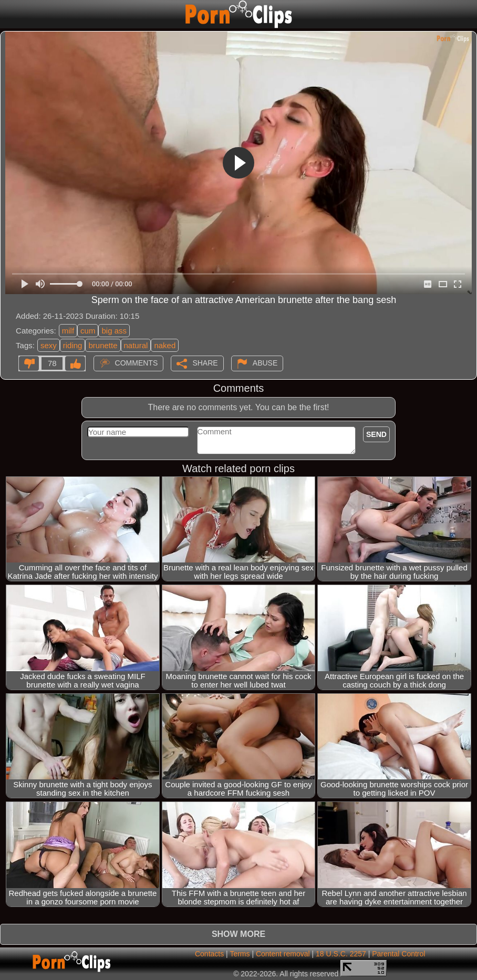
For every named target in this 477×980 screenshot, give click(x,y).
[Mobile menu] (9, 14)
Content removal (283, 954)
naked (165, 345)
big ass (114, 331)
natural (136, 345)
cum (88, 331)
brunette (103, 345)
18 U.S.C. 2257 (341, 954)
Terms (240, 954)
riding (73, 345)
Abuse (265, 363)
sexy (49, 345)
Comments (137, 363)
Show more (238, 934)
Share (205, 363)
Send (376, 434)
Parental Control (398, 954)
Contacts (209, 954)
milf (68, 331)
